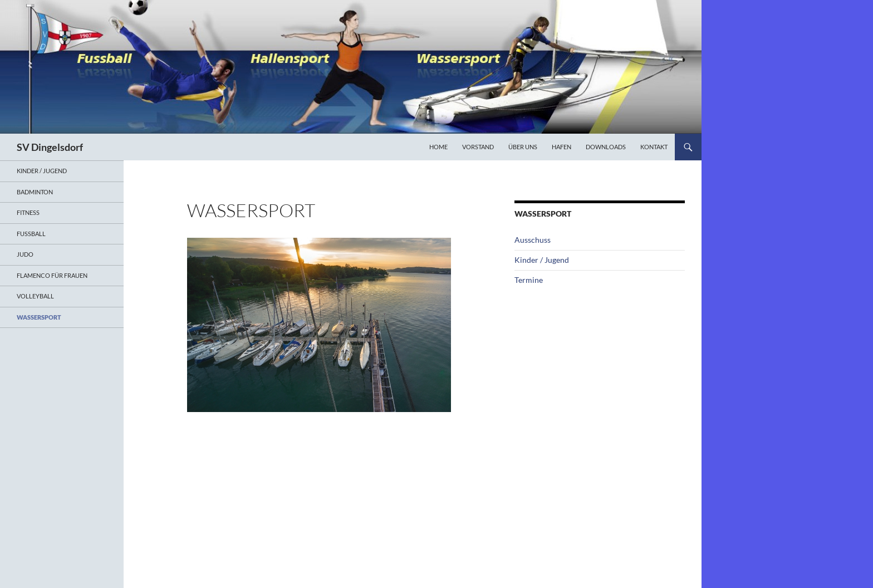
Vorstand (478, 147)
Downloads (606, 147)
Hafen (561, 147)
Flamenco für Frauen (52, 275)
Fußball (31, 234)
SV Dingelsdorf (50, 147)
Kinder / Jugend (542, 260)
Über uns (523, 147)
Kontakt (654, 147)
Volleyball (35, 296)
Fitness (28, 212)
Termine (529, 280)
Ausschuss (533, 240)
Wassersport (39, 317)
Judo (25, 254)
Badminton (35, 192)
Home (438, 147)
